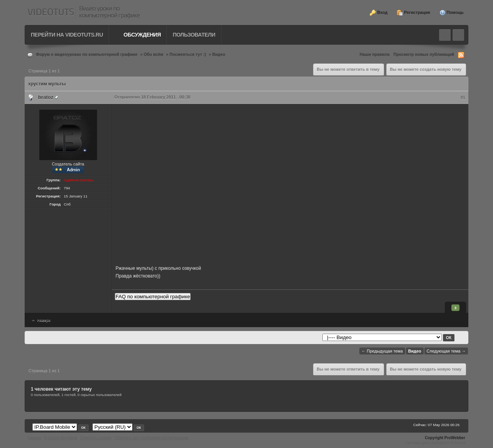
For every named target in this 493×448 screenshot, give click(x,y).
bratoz (46, 97)
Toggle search (445, 35)
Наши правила (375, 54)
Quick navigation (458, 35)
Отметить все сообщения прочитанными (152, 438)
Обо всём (153, 54)
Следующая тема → (446, 351)
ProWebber (455, 438)
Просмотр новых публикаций (424, 54)
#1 (463, 97)
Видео (219, 54)
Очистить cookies (96, 438)
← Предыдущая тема (382, 351)
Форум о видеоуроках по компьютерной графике (87, 54)
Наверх (40, 320)
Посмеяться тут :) (188, 54)
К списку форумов (61, 438)
